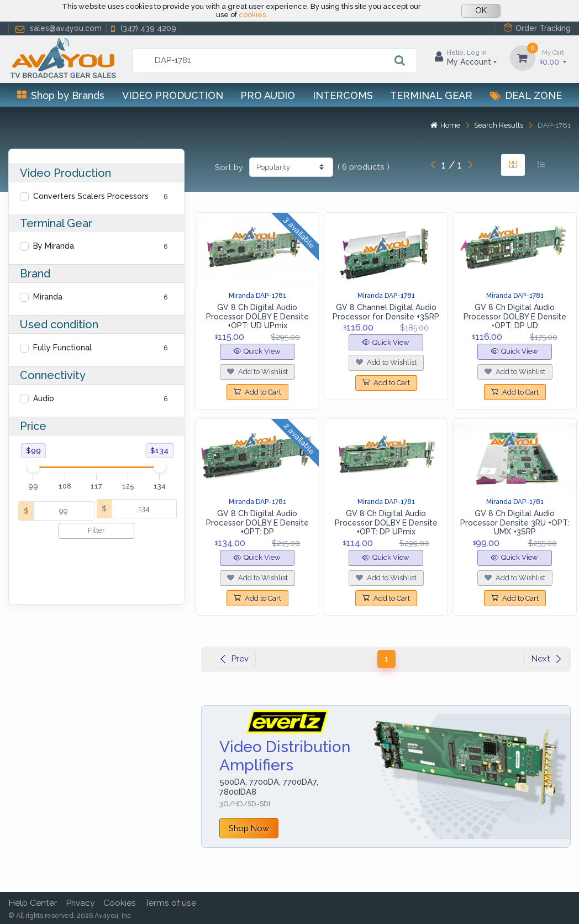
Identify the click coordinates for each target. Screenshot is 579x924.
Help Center (33, 903)
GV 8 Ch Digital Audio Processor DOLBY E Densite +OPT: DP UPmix (386, 523)
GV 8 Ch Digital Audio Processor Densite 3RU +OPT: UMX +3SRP (515, 523)
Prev (234, 659)
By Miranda (54, 246)
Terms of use (170, 903)
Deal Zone (526, 95)
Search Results (499, 125)
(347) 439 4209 (143, 28)
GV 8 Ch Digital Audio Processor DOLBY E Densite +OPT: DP (257, 523)
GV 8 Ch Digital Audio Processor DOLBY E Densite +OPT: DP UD (515, 317)
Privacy (80, 903)
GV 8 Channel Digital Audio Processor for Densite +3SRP (386, 312)
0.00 (553, 57)
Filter (96, 530)
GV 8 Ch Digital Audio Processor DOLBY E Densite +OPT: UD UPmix (257, 317)
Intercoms (343, 95)
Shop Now (249, 828)
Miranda (48, 297)
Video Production (173, 95)
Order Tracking (537, 28)
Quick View (257, 351)
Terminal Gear (431, 95)
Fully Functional (62, 348)
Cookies (120, 903)
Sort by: (230, 167)
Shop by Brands (61, 95)
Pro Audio (268, 95)
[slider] (34, 466)
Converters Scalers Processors (91, 196)
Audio (44, 398)
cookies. (253, 15)
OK (481, 11)
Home (445, 125)
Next (547, 659)
